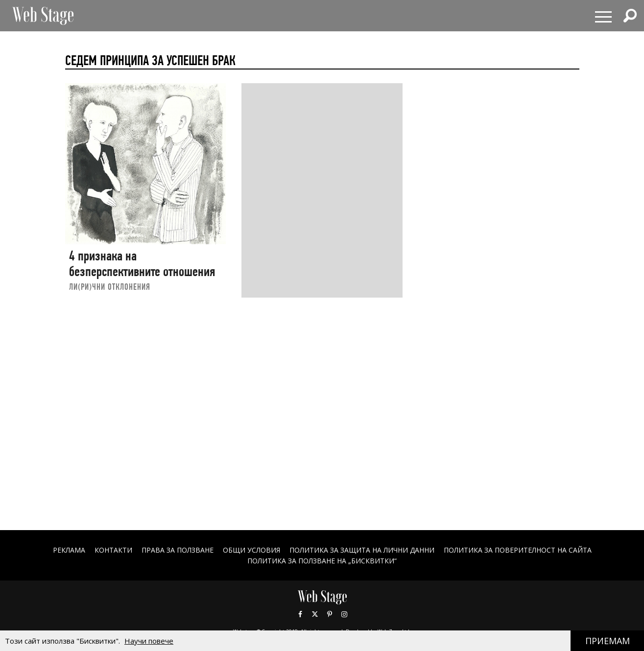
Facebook (300, 614)
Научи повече (149, 641)
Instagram (344, 614)
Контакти (113, 550)
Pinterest (330, 614)
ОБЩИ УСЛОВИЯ (251, 550)
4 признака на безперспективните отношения (142, 264)
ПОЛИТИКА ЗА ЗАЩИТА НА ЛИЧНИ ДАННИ (362, 550)
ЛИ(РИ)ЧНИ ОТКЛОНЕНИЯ (110, 287)
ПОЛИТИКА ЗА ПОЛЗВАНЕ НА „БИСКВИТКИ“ (322, 561)
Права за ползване (178, 550)
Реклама (69, 550)
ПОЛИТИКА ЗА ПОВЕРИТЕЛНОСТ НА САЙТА (518, 550)
